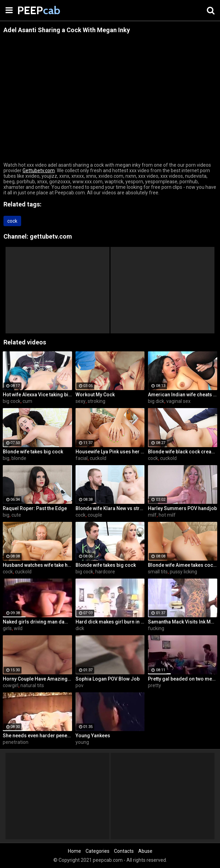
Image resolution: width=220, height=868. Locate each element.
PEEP (35, 10)
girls (7, 628)
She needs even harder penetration (37, 736)
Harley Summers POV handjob (182, 508)
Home (74, 851)
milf (152, 515)
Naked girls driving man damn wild (37, 622)
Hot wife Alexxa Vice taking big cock (37, 395)
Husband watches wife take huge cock (37, 565)
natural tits (32, 685)
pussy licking (183, 572)
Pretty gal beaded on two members (183, 679)
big (6, 458)
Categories (98, 851)
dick (80, 628)
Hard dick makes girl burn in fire (110, 622)
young (82, 742)
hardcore (105, 572)
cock (12, 221)
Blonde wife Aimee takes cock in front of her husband (183, 565)
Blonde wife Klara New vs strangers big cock (110, 508)
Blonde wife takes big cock (33, 452)
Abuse (145, 851)
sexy (81, 401)
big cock (12, 401)
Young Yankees (93, 736)
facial (82, 458)
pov (80, 685)
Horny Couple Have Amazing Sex (37, 679)
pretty (155, 685)
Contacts (124, 851)
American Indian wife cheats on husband (183, 395)
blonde (19, 458)
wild (18, 628)
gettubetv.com (51, 236)
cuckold (98, 458)
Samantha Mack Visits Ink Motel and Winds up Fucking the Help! (183, 622)
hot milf (167, 515)
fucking (156, 628)
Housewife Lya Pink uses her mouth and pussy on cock (110, 452)
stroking (96, 401)
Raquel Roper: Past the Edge (35, 508)
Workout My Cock (95, 395)
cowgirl (11, 685)
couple (95, 515)
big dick (156, 401)
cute (16, 515)
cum (27, 401)
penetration (16, 742)
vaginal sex (178, 401)
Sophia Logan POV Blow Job (108, 679)
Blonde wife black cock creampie (183, 452)
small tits (158, 572)
